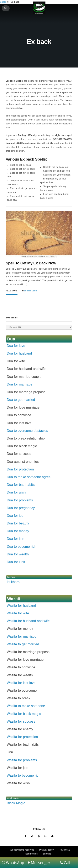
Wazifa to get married (23, 644)
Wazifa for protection (22, 737)
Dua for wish (16, 492)
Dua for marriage (20, 384)
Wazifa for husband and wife (28, 621)
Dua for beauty (18, 523)
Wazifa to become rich (24, 775)
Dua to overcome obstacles (27, 431)
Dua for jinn (16, 539)
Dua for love (16, 346)
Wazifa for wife (18, 613)
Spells (34, 291)
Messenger (39, 863)
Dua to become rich (22, 547)
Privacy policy (47, 850)
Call (65, 863)
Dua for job (15, 516)
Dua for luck (16, 562)
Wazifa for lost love (21, 683)
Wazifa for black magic (24, 714)
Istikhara (13, 582)
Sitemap (47, 854)
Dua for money (18, 531)
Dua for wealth (18, 554)
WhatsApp (13, 863)
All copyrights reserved (22, 850)
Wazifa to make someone (26, 706)
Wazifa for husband (21, 606)
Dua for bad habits (21, 485)
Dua (11, 339)
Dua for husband (19, 353)
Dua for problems (20, 500)
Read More (12, 291)
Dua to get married (21, 400)
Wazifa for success (21, 721)
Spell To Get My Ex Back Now (31, 263)
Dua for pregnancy (21, 508)
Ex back (27, 291)
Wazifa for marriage (22, 637)
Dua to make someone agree (29, 477)
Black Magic (16, 803)
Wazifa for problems (22, 760)
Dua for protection (20, 469)
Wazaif (14, 599)
